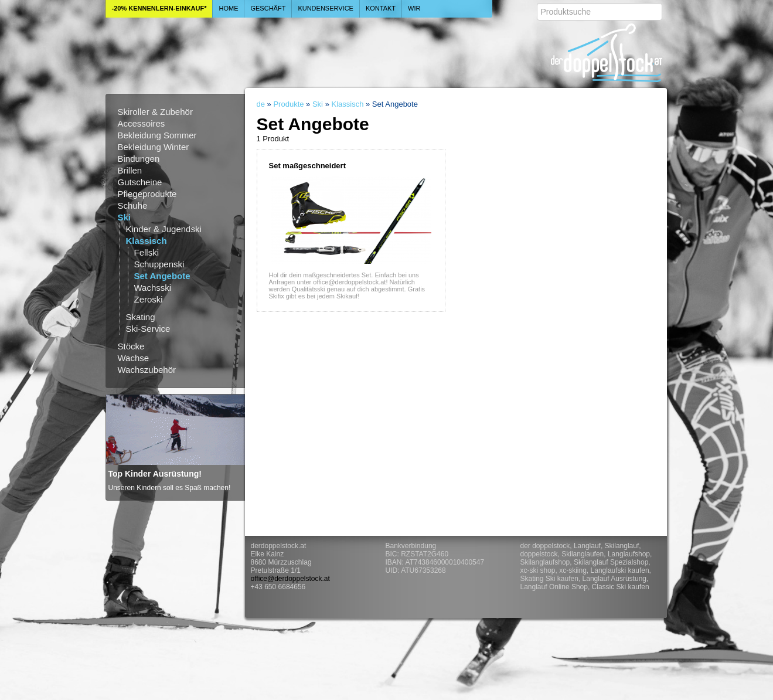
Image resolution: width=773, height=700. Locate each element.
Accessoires (142, 123)
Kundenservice (326, 8)
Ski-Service (148, 329)
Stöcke (131, 346)
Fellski (147, 252)
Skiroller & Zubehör (155, 112)
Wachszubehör (147, 370)
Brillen (130, 170)
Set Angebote (162, 276)
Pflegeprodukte (147, 194)
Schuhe (133, 205)
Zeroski (149, 299)
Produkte (288, 104)
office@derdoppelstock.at (290, 579)
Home (228, 8)
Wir (414, 8)
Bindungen (139, 159)
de (261, 104)
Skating (141, 317)
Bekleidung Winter (154, 147)
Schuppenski (159, 264)
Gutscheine (140, 182)
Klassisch (147, 241)
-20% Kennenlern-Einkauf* (159, 8)
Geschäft (268, 8)
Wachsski (153, 288)
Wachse (134, 358)
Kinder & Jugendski (164, 229)
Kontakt (381, 8)
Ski (125, 217)
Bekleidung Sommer (157, 135)
